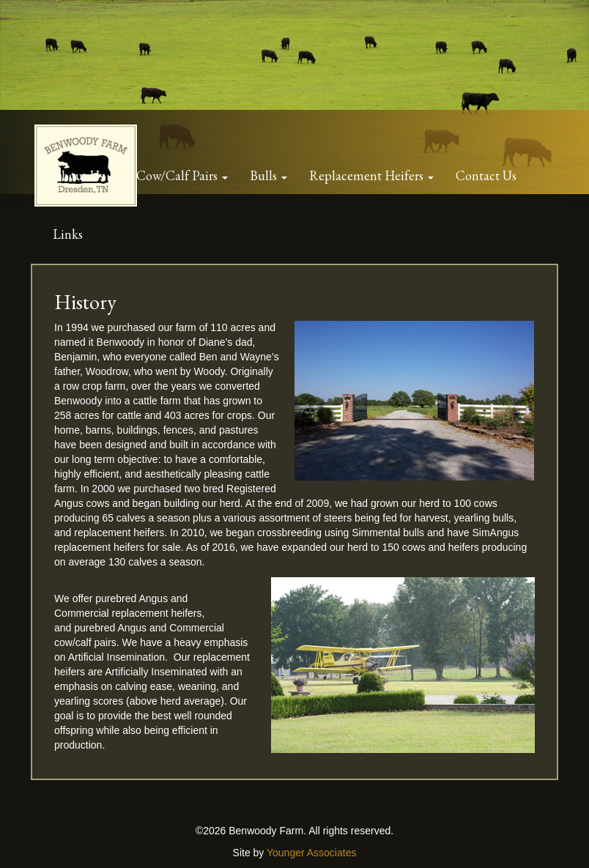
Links (68, 234)
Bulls (265, 175)
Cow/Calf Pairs (178, 175)
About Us (80, 175)
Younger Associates (311, 853)
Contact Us (486, 175)
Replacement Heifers (368, 175)
